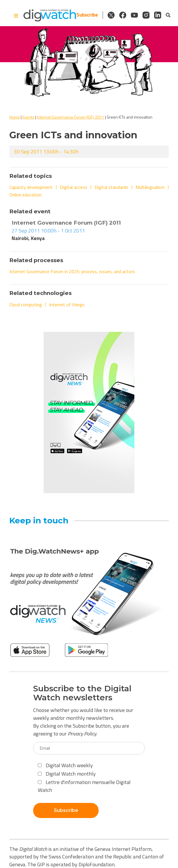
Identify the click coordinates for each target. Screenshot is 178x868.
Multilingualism (150, 187)
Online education (25, 195)
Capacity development (31, 187)
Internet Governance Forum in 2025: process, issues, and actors (72, 271)
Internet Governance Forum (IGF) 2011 (71, 117)
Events (28, 117)
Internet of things (67, 305)
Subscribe (87, 15)
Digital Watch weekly (65, 765)
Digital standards (111, 187)
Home (15, 117)
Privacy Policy (82, 734)
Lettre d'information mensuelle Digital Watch (84, 786)
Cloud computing (26, 305)
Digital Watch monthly (67, 774)
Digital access (74, 187)
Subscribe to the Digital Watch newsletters (82, 693)
